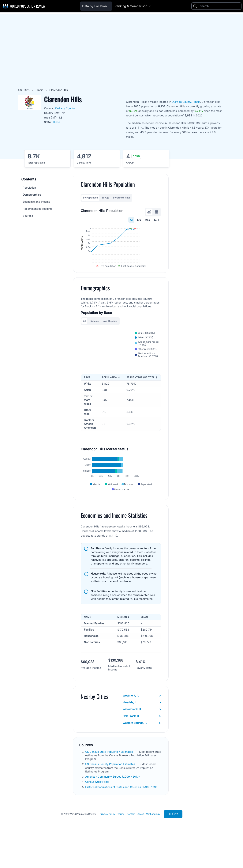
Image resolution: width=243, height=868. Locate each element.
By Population (90, 198)
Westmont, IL (142, 721)
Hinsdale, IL (142, 728)
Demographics (32, 195)
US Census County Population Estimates (110, 790)
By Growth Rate (121, 198)
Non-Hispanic (110, 336)
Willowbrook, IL (142, 735)
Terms (121, 840)
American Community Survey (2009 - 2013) (113, 802)
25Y (148, 220)
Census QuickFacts (98, 808)
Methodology (153, 840)
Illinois (40, 90)
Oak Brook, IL (142, 742)
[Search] (220, 6)
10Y (139, 220)
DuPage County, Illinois (186, 102)
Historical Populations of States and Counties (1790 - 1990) (122, 813)
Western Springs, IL (142, 749)
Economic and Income (36, 202)
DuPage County (65, 108)
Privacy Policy (107, 840)
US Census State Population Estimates (109, 777)
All (131, 220)
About (141, 840)
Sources (28, 216)
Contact (131, 840)
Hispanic (94, 336)
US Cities (24, 90)
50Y (157, 220)
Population (29, 188)
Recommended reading (37, 209)
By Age (105, 198)
